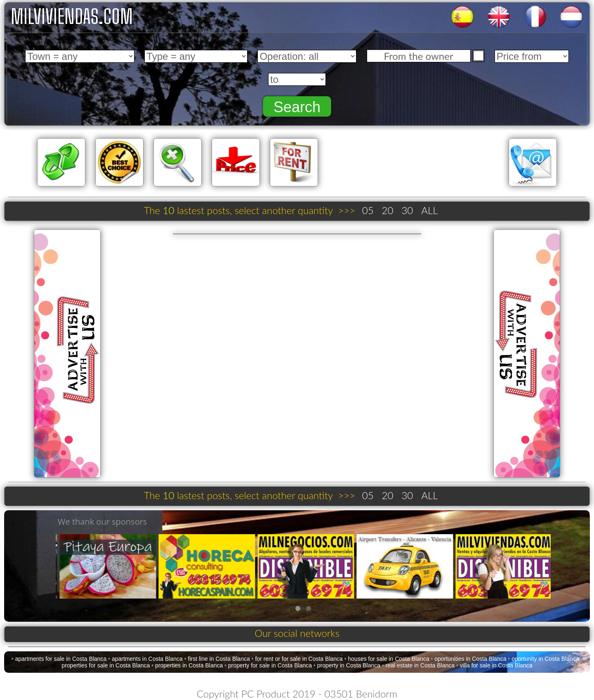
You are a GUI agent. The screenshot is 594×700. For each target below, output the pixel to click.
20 (388, 210)
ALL (429, 210)
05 (368, 210)
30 (407, 210)
